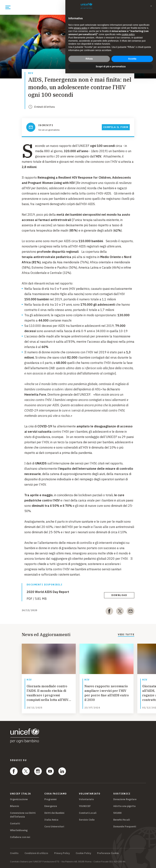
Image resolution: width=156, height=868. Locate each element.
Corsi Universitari (54, 827)
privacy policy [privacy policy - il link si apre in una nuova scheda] (81, 28)
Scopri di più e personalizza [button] (111, 67)
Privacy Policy (62, 853)
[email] (131, 612)
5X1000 (117, 813)
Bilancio (15, 806)
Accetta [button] (132, 59)
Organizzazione (19, 799)
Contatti (15, 823)
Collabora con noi (20, 837)
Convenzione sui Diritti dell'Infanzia (23, 815)
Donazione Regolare (125, 799)
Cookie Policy (83, 853)
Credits (14, 853)
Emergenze (51, 806)
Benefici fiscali (122, 820)
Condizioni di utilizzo (36, 853)
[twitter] (120, 612)
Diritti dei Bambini (54, 813)
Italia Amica (51, 820)
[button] (151, 6)
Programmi (50, 799)
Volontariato (86, 799)
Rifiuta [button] (89, 59)
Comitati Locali (88, 813)
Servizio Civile (87, 820)
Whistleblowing (19, 830)
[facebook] (109, 612)
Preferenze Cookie (108, 853)
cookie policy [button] (128, 34)
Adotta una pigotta (124, 806)
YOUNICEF (85, 806)
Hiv (31, 73)
